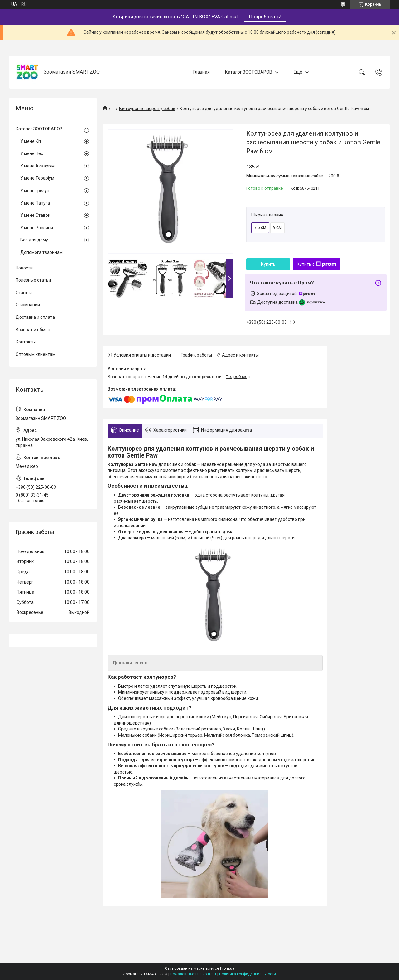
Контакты (26, 342)
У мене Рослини (37, 228)
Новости (24, 268)
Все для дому (34, 240)
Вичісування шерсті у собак (147, 109)
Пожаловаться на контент (193, 974)
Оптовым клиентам (36, 354)
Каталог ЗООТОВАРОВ (249, 72)
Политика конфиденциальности (248, 974)
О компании (28, 305)
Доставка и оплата (35, 317)
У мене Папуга (35, 203)
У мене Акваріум (37, 166)
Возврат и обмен (33, 330)
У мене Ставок (35, 215)
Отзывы (24, 293)
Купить (268, 264)
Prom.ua (227, 968)
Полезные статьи (33, 280)
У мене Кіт (31, 141)
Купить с (317, 264)
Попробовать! (265, 17)
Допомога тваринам (41, 252)
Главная (202, 72)
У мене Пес (32, 153)
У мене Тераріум (37, 178)
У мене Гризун (35, 191)
